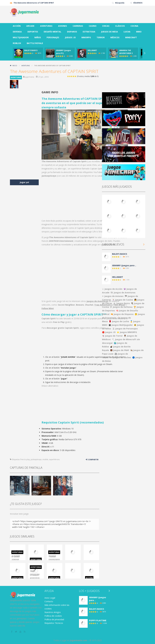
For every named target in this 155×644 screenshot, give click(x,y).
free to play (25, 459)
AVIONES (63, 26)
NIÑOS (38, 37)
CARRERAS (78, 26)
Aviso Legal (50, 598)
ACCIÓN (17, 26)
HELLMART (92, 50)
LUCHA (127, 32)
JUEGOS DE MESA (109, 32)
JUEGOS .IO (70, 37)
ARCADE (30, 26)
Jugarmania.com (79, 640)
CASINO (93, 26)
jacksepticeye (36, 459)
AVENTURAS (46, 26)
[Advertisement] (93, 14)
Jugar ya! (24, 182)
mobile (45, 459)
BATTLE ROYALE (35, 43)
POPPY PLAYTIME (98, 620)
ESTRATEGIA (89, 32)
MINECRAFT (131, 37)
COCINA (134, 26)
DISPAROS (72, 32)
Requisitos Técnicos (54, 623)
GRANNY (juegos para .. (124, 265)
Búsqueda (120, 3)
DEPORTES (33, 32)
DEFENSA (17, 32)
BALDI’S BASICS (31, 50)
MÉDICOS (115, 37)
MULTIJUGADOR (21, 37)
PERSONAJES (53, 37)
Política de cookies (53, 616)
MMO (139, 32)
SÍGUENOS (138, 3)
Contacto (49, 601)
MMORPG (86, 37)
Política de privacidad (54, 619)
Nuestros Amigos (53, 612)
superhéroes (54, 459)
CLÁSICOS (120, 26)
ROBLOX (17, 43)
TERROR (101, 37)
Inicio (15, 66)
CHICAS (106, 26)
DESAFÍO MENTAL (53, 32)
